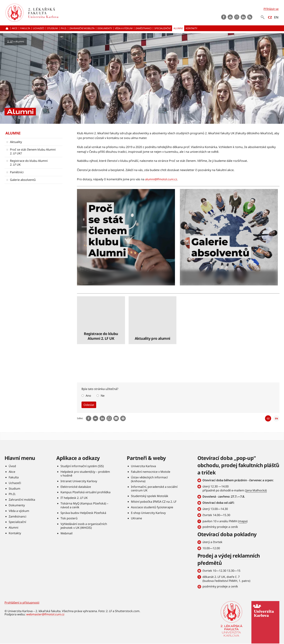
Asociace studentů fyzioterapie (152, 507)
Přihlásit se (271, 9)
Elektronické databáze (76, 487)
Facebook (224, 17)
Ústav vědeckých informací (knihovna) (149, 479)
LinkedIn (243, 17)
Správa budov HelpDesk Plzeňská (83, 513)
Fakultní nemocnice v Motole (151, 472)
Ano (88, 396)
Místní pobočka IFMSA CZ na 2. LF (154, 502)
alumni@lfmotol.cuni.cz (161, 179)
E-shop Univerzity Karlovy (148, 513)
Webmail (66, 533)
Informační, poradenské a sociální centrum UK (154, 489)
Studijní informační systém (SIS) (82, 466)
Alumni (13, 133)
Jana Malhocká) (256, 491)
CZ (270, 17)
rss (250, 17)
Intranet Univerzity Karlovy (79, 481)
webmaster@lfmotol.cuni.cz (45, 614)
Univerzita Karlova (143, 466)
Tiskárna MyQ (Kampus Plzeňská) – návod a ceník (84, 505)
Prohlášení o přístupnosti (22, 603)
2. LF (10, 41)
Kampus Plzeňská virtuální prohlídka (85, 492)
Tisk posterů (69, 518)
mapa (243, 521)
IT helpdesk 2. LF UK (74, 498)
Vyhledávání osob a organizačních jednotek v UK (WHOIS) (84, 526)
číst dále (126, 237)
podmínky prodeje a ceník (220, 527)
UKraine (136, 518)
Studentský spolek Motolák (150, 496)
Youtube (230, 17)
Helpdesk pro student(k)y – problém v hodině (85, 474)
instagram (237, 17)
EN (276, 17)
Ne (103, 396)
